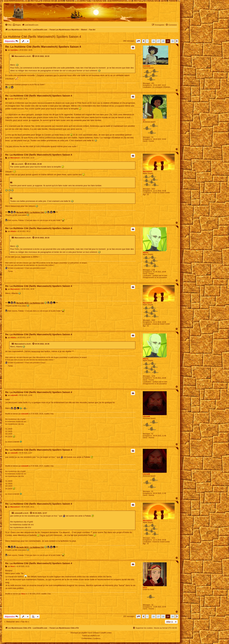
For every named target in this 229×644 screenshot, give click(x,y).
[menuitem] (8, 25)
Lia (144, 120)
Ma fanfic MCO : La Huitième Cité (31, 212)
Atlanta (146, 253)
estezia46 (146, 416)
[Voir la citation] (34, 56)
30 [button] (173, 41)
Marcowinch (20, 56)
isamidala (146, 66)
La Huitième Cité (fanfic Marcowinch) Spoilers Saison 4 (42, 37)
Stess (145, 588)
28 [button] (163, 41)
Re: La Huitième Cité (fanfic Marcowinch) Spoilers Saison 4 (43, 47)
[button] (138, 41)
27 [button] (158, 41)
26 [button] (154, 41)
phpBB (84, 633)
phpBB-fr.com (95, 636)
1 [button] (147, 41)
